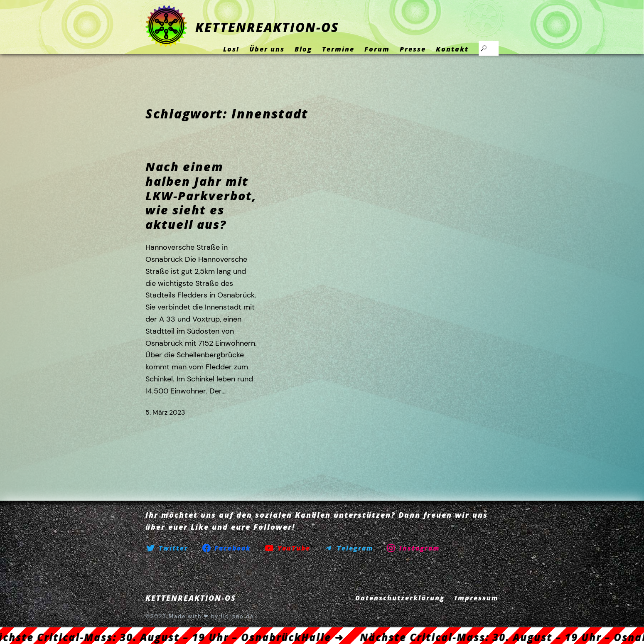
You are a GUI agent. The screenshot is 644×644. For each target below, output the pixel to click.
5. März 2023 (165, 412)
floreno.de (237, 616)
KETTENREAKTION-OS (267, 27)
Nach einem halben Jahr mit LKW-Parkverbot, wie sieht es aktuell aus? (201, 195)
